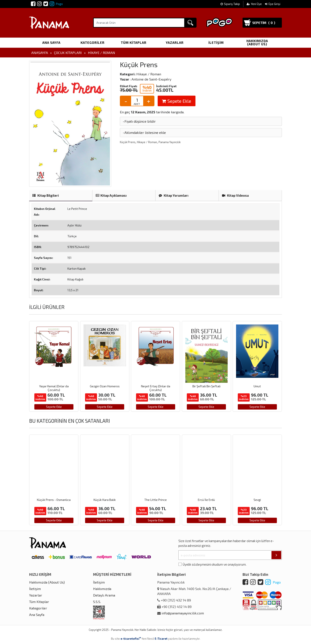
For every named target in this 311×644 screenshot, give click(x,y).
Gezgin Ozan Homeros (105, 386)
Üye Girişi (273, 4)
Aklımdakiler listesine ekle (144, 132)
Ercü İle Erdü (206, 500)
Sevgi (257, 500)
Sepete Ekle (177, 101)
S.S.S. (97, 602)
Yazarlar (175, 43)
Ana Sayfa (51, 43)
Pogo (56, 4)
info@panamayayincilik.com (183, 613)
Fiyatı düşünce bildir (139, 121)
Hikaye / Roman (102, 53)
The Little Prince (155, 500)
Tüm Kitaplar (134, 43)
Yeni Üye (255, 4)
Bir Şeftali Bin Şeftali (206, 386)
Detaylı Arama (104, 595)
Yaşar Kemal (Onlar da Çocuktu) (54, 388)
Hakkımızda (102, 589)
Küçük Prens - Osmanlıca (54, 500)
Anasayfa (40, 53)
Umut (257, 386)
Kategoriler (93, 43)
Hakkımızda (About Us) (257, 42)
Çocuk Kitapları (68, 53)
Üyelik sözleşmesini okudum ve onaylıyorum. (215, 564)
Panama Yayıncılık (170, 142)
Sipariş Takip (230, 4)
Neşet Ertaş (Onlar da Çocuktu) (156, 388)
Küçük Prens (128, 142)
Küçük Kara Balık (105, 500)
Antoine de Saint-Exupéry (151, 79)
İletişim (216, 43)
